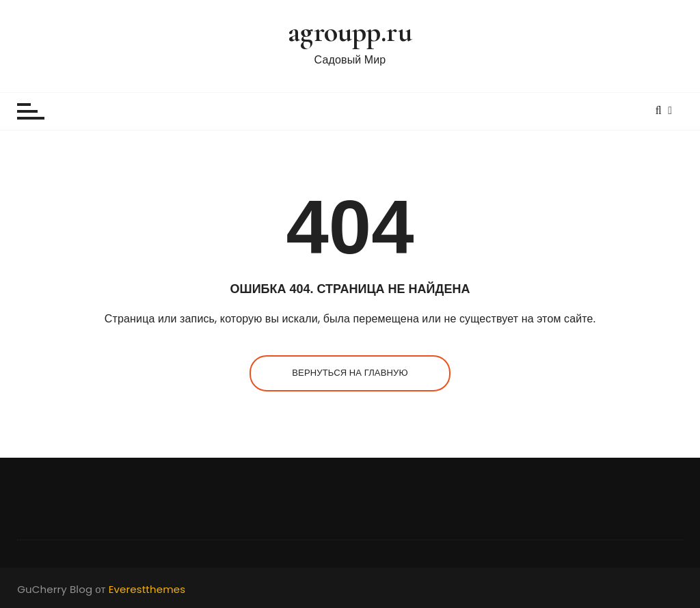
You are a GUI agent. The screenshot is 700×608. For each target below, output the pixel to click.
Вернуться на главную (350, 373)
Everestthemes (147, 589)
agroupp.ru (350, 32)
